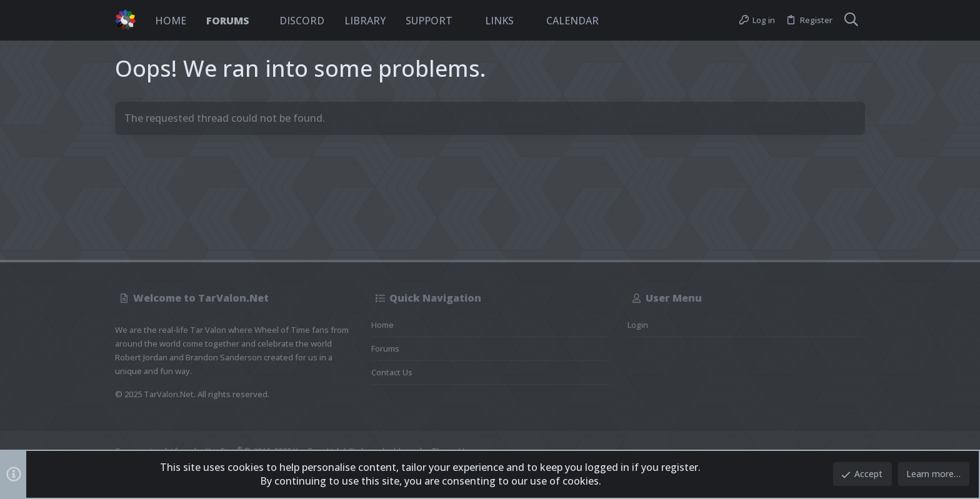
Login (638, 325)
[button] (260, 21)
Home (382, 325)
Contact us (392, 372)
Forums (385, 348)
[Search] (851, 21)
